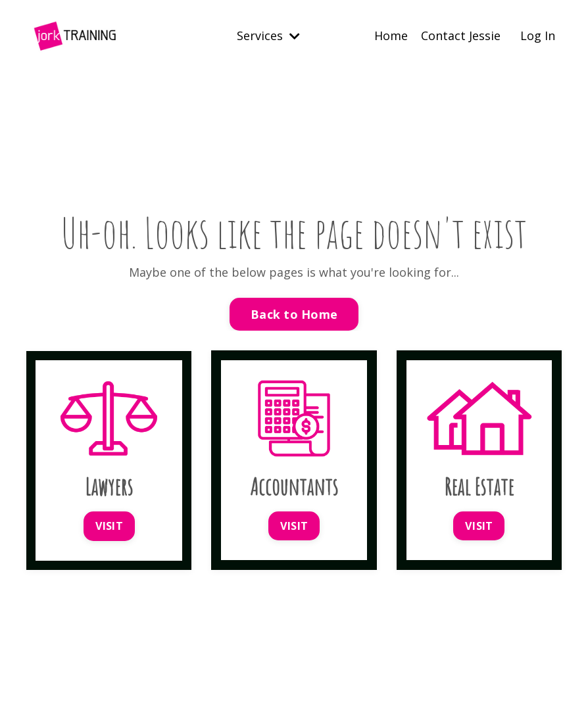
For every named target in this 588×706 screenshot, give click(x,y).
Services (268, 35)
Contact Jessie (461, 35)
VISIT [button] (109, 526)
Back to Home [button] (294, 314)
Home (391, 35)
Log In (538, 35)
